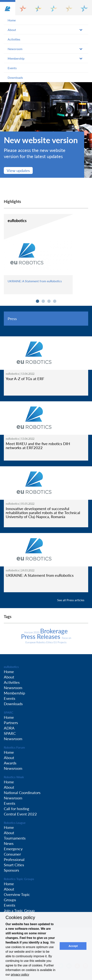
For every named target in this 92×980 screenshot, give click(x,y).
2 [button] (43, 301)
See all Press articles (71, 600)
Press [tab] (12, 319)
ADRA (9, 728)
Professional (14, 859)
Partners (11, 723)
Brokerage (54, 631)
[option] (46, 130)
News (9, 843)
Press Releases (41, 636)
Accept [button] (73, 946)
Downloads (15, 77)
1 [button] (37, 301)
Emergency (13, 849)
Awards (10, 763)
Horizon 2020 (32, 632)
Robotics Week (14, 777)
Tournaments (15, 838)
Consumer (12, 854)
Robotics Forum (14, 747)
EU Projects (60, 642)
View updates (18, 170)
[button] (8, 8)
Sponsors (11, 870)
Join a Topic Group (19, 910)
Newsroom (15, 49)
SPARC (9, 712)
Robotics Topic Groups (19, 879)
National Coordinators (22, 793)
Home (12, 20)
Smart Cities (14, 865)
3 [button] (49, 301)
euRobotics (11, 667)
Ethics (50, 642)
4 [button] (55, 301)
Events (12, 68)
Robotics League (15, 823)
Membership (16, 58)
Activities (14, 39)
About (12, 30)
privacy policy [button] (20, 975)
